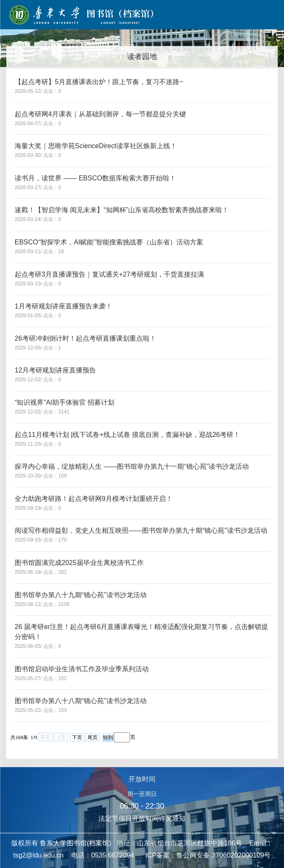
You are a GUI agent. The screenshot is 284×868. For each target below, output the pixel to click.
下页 (77, 737)
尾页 (93, 737)
